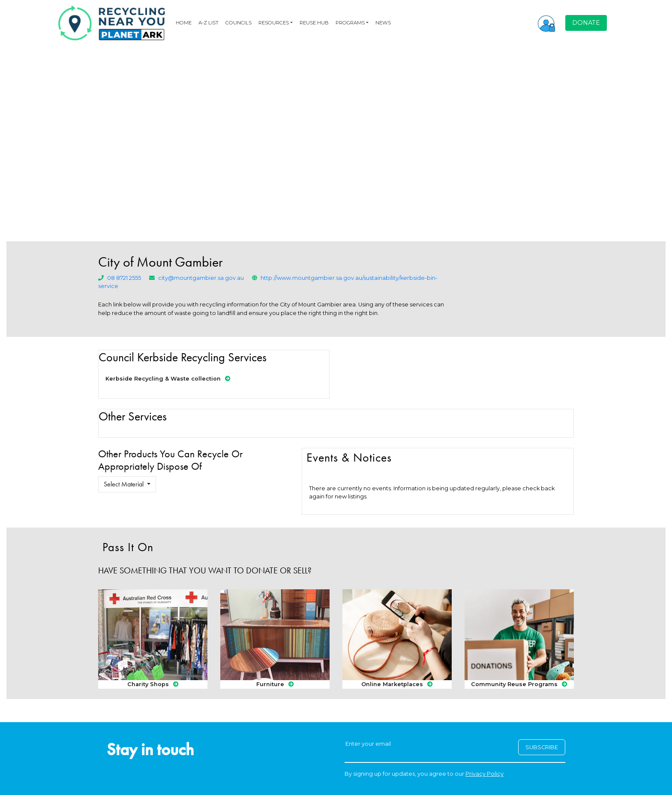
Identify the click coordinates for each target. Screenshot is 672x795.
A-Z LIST (208, 23)
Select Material (124, 484)
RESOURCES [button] (274, 23)
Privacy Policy (484, 774)
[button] (546, 23)
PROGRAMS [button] (350, 23)
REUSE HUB (314, 23)
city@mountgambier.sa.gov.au (201, 278)
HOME (184, 23)
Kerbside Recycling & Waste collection (168, 379)
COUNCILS (238, 23)
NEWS (383, 23)
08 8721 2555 (124, 278)
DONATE (586, 23)
